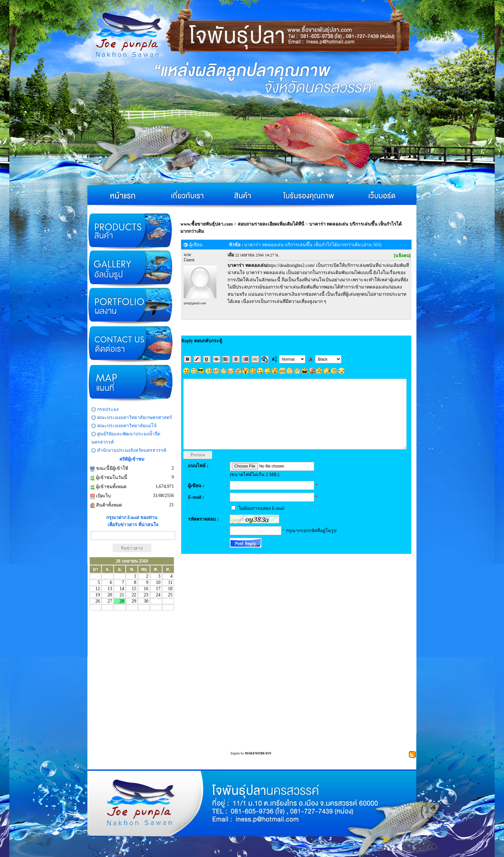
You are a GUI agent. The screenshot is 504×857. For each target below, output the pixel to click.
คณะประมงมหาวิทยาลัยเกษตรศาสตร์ (135, 418)
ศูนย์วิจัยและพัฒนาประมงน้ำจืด (129, 434)
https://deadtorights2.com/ (271, 265)
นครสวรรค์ (102, 442)
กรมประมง (108, 409)
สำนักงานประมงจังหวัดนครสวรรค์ (132, 450)
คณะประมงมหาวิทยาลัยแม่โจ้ (127, 426)
